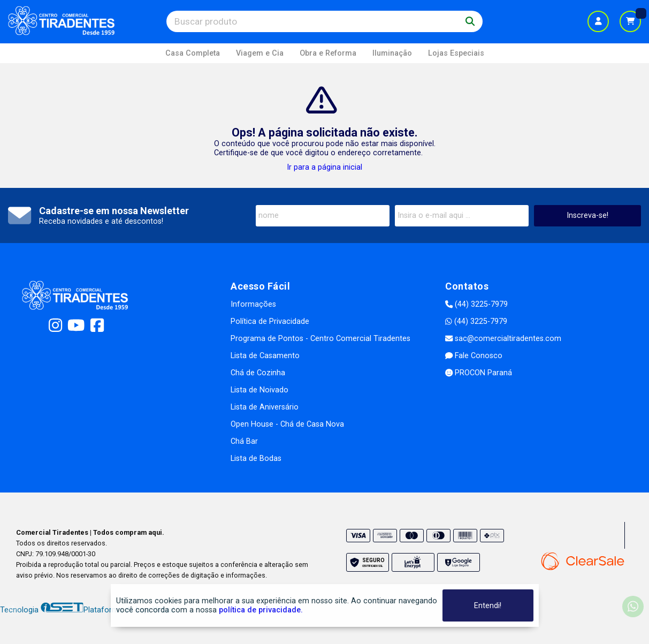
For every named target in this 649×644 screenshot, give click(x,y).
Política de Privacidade (270, 321)
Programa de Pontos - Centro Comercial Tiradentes (320, 339)
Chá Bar (244, 441)
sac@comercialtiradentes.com (503, 339)
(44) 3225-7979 (476, 304)
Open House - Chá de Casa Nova (287, 424)
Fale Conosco (474, 356)
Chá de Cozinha (258, 373)
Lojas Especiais (456, 53)
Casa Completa (193, 53)
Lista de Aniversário (265, 407)
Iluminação (392, 53)
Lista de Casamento (265, 356)
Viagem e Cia (260, 53)
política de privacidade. (261, 610)
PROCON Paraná (479, 373)
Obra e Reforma (328, 53)
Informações (253, 304)
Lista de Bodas (256, 459)
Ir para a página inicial (324, 167)
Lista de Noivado (259, 390)
